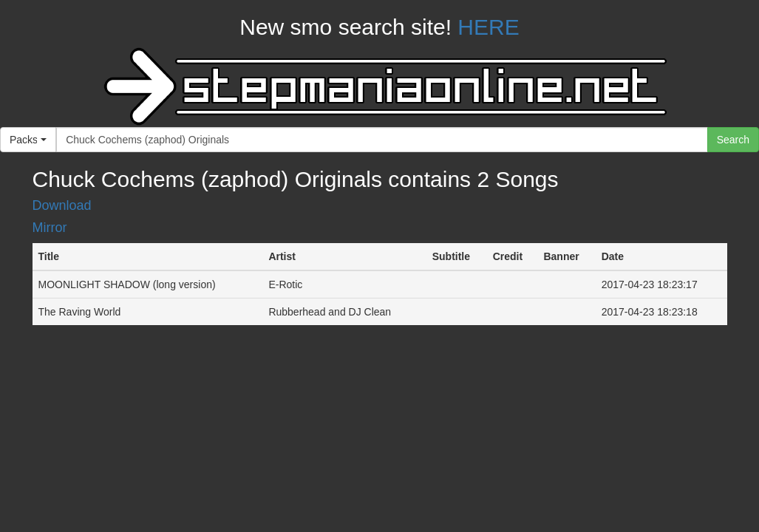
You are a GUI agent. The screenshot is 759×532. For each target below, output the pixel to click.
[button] (28, 140)
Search (733, 140)
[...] (382, 140)
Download (62, 205)
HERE (488, 27)
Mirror (50, 228)
